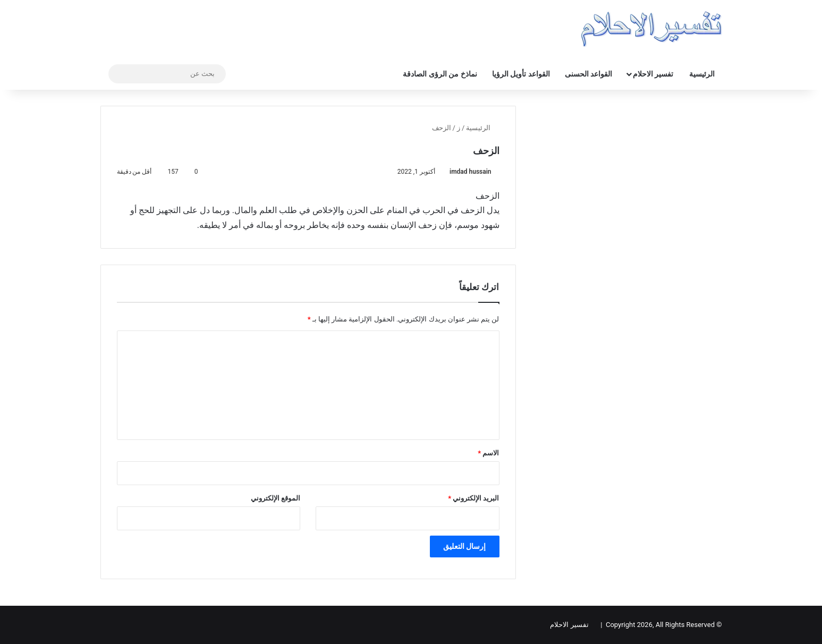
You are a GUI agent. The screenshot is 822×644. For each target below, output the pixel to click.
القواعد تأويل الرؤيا (521, 74)
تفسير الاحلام (653, 74)
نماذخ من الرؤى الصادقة (440, 74)
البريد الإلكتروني (473, 498)
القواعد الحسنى (588, 74)
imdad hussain (470, 172)
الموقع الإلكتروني (276, 498)
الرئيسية (702, 74)
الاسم (488, 453)
